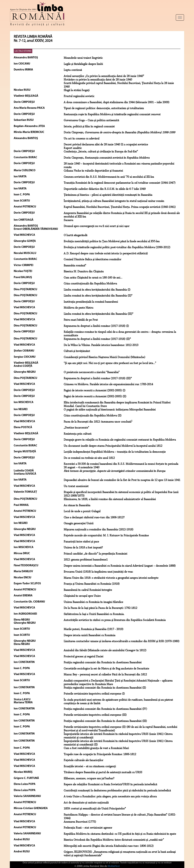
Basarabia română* (75, 266)
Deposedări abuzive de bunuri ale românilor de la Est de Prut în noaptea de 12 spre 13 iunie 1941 (122, 480)
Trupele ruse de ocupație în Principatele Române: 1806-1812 (100, 754)
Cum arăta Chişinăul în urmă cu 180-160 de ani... (93, 278)
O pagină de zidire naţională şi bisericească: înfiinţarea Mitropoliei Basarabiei (110, 410)
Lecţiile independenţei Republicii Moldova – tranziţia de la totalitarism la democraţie (115, 452)
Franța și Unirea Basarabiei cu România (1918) (92, 584)
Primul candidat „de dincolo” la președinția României (95, 554)
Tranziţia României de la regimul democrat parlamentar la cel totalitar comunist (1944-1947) (120, 183)
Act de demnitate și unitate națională (86, 803)
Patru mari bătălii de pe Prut (81, 320)
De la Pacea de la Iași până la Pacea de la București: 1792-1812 (100, 608)
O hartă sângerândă (75, 235)
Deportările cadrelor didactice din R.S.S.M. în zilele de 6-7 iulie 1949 (105, 189)
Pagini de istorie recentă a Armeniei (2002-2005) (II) (95, 397)
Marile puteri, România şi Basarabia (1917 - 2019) (93, 629)
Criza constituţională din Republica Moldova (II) (93, 416)
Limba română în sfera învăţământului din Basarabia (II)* (98, 296)
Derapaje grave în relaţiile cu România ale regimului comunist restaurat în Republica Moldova (120, 440)
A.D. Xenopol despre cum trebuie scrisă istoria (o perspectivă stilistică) (106, 254)
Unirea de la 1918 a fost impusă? (83, 548)
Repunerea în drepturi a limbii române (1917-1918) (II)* (97, 339)
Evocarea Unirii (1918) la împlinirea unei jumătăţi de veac (98, 572)
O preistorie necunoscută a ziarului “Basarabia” (92, 372)
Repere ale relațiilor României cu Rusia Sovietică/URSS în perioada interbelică (110, 785)
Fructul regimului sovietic (79, 96)
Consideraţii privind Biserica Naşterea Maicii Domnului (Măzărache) (104, 357)
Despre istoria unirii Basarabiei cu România (89, 635)
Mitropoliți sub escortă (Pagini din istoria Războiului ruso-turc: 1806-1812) (109, 846)
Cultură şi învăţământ (77, 351)
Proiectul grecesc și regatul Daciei (83, 657)
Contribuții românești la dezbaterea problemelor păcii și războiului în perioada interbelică (117, 791)
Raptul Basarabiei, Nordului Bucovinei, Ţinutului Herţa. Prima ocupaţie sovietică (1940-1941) (120, 207)
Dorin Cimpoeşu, (119, 133)
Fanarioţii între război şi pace (81, 542)
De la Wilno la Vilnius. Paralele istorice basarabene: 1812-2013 (101, 345)
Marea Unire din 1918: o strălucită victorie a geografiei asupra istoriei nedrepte (111, 578)
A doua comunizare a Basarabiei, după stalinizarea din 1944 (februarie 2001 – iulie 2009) (116, 102)
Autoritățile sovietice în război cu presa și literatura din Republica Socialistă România (115, 620)
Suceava (68, 220)
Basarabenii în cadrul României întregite (88, 590)
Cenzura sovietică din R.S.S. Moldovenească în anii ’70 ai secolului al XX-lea (109, 177)
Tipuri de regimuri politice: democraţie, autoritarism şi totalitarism (104, 108)
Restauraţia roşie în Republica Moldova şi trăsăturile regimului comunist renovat (112, 115)
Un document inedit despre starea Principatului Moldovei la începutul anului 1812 (113, 446)
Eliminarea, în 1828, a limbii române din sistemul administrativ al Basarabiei (110, 499)
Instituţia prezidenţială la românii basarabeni (91, 302)
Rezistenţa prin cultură (78, 434)
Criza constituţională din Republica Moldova (90, 284)
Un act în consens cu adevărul (81, 139)
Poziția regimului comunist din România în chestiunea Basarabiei (103, 663)
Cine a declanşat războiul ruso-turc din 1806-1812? (94, 518)
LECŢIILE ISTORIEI (23, 51)
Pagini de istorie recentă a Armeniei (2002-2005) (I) (94, 391)
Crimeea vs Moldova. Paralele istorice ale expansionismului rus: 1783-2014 (108, 384)
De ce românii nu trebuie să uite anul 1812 (89, 458)
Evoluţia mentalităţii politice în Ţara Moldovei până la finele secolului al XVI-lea (112, 241)
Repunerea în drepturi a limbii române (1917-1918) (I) (96, 326)
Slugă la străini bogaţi (77, 90)
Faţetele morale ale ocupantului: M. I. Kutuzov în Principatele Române (106, 536)
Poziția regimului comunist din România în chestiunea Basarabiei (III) (105, 721)
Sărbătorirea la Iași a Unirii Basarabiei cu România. (94, 614)
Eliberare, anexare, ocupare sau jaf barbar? (89, 779)
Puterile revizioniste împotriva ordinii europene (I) (94, 694)
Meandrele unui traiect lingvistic (83, 58)
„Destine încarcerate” (76, 428)
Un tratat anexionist (76, 486)
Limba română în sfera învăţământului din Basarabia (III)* (98, 314)
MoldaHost (114, 866)
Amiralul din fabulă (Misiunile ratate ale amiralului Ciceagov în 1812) (105, 650)
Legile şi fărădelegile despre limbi (83, 64)
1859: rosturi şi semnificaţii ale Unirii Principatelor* (95, 809)
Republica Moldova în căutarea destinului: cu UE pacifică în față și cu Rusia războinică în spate (120, 834)
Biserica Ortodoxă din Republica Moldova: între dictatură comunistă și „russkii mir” (114, 840)
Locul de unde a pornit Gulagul (82, 511)
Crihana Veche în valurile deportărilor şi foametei (93, 171)
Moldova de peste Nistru (78, 308)
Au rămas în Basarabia (77, 505)
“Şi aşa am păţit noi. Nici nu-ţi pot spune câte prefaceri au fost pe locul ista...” (110, 363)
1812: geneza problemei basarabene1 (86, 560)
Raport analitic (73, 148)
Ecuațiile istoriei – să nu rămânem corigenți (90, 766)
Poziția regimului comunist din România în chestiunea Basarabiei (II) (105, 688)
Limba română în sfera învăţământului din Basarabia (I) (97, 290)
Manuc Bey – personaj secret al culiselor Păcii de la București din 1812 (105, 675)
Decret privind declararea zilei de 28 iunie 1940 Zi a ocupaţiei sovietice (106, 145)
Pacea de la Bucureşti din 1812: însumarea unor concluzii (98, 422)
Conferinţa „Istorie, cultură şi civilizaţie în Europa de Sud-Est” (101, 152)
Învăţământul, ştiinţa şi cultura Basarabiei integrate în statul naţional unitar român (114, 201)
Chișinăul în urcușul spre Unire (82, 596)
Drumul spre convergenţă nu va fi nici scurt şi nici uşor (97, 226)
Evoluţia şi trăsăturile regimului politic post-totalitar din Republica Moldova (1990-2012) (117, 247)
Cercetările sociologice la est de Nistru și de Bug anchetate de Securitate (106, 669)
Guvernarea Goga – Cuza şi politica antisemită (91, 120)
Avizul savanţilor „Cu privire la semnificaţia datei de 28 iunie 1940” (104, 76)
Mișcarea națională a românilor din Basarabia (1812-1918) (98, 530)
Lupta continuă (73, 70)
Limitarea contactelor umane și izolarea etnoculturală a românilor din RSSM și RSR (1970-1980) (122, 641)
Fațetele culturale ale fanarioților (83, 760)
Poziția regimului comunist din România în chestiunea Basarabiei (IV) (105, 709)
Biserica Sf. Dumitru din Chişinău (84, 272)
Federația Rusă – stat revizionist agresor (88, 828)
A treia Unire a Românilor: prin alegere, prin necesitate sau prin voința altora (110, 797)
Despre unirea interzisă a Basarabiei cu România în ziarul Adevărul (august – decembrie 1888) (120, 566)
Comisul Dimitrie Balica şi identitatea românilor (92, 260)
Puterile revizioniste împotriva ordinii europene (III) (95, 715)
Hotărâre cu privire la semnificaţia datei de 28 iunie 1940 (98, 80)
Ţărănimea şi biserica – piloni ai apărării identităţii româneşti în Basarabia (108, 195)
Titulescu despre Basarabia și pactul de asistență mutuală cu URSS (103, 772)
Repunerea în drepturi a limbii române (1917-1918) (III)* (98, 379)
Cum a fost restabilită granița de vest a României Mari (96, 748)
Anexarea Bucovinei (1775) (80, 822)
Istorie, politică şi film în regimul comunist (89, 127)
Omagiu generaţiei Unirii (79, 524)
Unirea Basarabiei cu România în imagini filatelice (93, 602)
